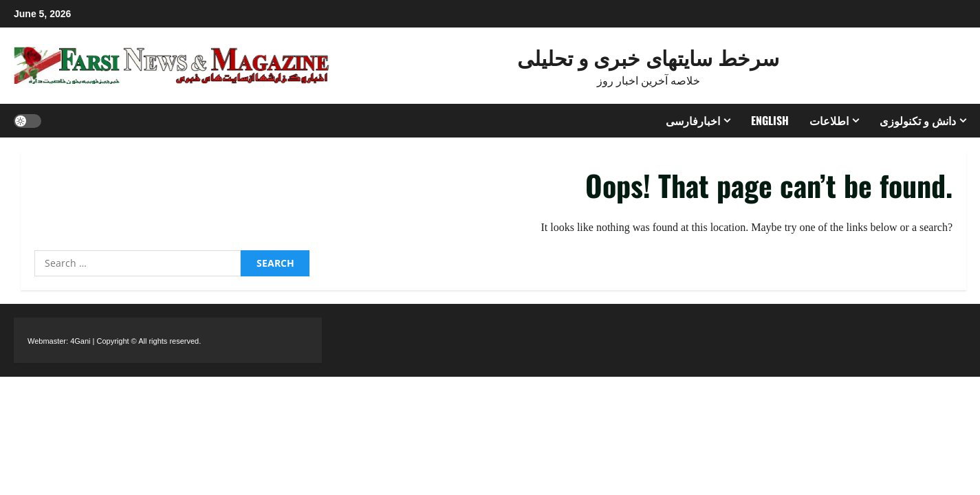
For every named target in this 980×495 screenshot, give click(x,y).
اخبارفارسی (693, 120)
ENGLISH (770, 120)
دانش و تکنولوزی (918, 120)
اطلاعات (829, 120)
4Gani (80, 341)
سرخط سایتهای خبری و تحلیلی (648, 57)
